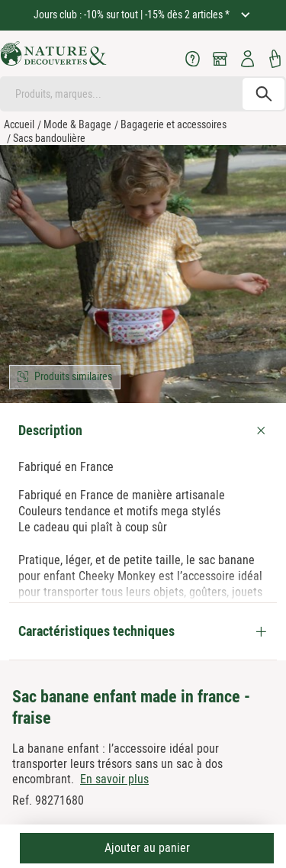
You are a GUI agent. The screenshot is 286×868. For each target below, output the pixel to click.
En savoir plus (114, 779)
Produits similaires (73, 376)
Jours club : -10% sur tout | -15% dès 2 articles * (133, 15)
